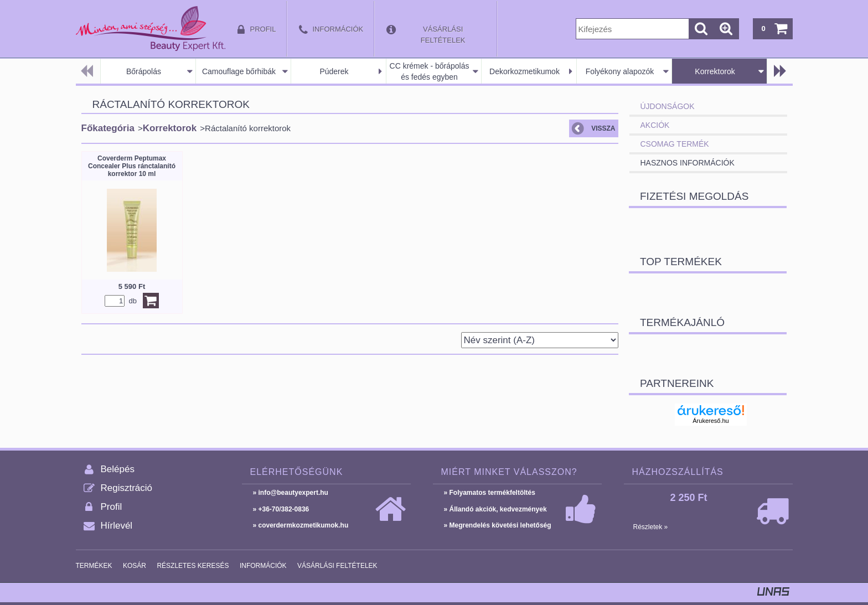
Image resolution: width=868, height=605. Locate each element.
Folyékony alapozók (620, 71)
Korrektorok (715, 71)
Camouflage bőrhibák (239, 71)
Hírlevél (117, 526)
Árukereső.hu (711, 421)
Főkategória (108, 128)
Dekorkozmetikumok (525, 71)
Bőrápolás (144, 71)
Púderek (334, 71)
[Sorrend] (540, 340)
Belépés (118, 469)
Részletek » (651, 527)
